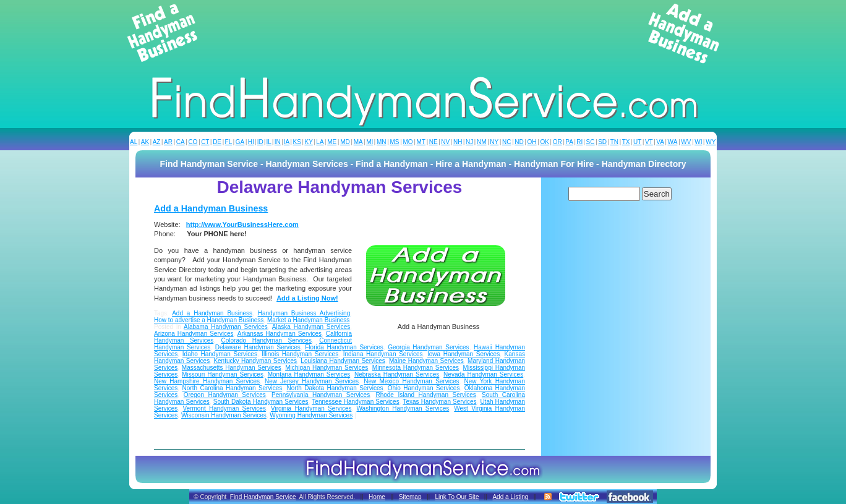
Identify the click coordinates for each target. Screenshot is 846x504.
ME (332, 142)
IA (287, 142)
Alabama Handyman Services (226, 327)
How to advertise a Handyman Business (209, 320)
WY (711, 142)
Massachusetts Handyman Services (232, 368)
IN (278, 142)
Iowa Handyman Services (464, 354)
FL (229, 142)
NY (494, 142)
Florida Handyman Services (344, 347)
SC (591, 142)
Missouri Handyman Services (223, 374)
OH (532, 142)
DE (217, 142)
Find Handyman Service (263, 497)
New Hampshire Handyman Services (207, 381)
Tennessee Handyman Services (355, 402)
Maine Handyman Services (426, 361)
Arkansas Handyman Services (280, 334)
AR (168, 142)
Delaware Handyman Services (258, 347)
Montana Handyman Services (309, 374)
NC (506, 142)
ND (519, 142)
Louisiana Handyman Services (343, 361)
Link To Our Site (457, 497)
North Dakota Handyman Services (335, 388)
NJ (469, 142)
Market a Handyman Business (308, 320)
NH (458, 142)
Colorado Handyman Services (267, 340)
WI (698, 142)
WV (686, 142)
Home (377, 497)
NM (482, 142)
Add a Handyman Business (211, 208)
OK (544, 142)
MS (394, 142)
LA (320, 142)
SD (602, 142)
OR (558, 142)
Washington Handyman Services (403, 408)
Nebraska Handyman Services (397, 374)
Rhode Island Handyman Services (425, 395)
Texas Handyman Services (439, 402)
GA (240, 142)
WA (673, 142)
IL (269, 142)
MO (408, 142)
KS (297, 142)
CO (193, 142)
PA (569, 142)
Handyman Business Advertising (304, 313)
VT (649, 142)
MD (345, 142)
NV (445, 142)
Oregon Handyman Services (225, 395)
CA (181, 142)
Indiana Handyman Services (383, 354)
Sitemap (410, 497)
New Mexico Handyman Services (411, 381)
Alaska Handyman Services (311, 327)
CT (205, 142)
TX (626, 142)
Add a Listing (510, 497)
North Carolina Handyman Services (233, 388)
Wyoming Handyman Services (311, 415)
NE (434, 142)
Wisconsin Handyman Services (224, 415)
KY (308, 142)
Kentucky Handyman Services (255, 361)
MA (358, 142)
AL (134, 142)
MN (382, 142)
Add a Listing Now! (307, 298)
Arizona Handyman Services (194, 334)
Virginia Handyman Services (311, 408)
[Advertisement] (423, 33)
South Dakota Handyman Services (261, 402)
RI (579, 142)
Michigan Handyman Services (327, 368)
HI (251, 142)
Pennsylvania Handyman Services (321, 395)
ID (260, 142)
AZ (157, 142)
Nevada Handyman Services (483, 374)
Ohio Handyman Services (424, 388)
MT (421, 142)
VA (660, 142)
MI (370, 142)
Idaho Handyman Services (220, 354)
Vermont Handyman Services (224, 408)
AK (145, 142)
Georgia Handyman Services (429, 347)
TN (614, 142)
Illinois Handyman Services (300, 354)
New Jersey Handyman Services (312, 381)
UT (637, 142)
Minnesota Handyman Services (416, 368)
